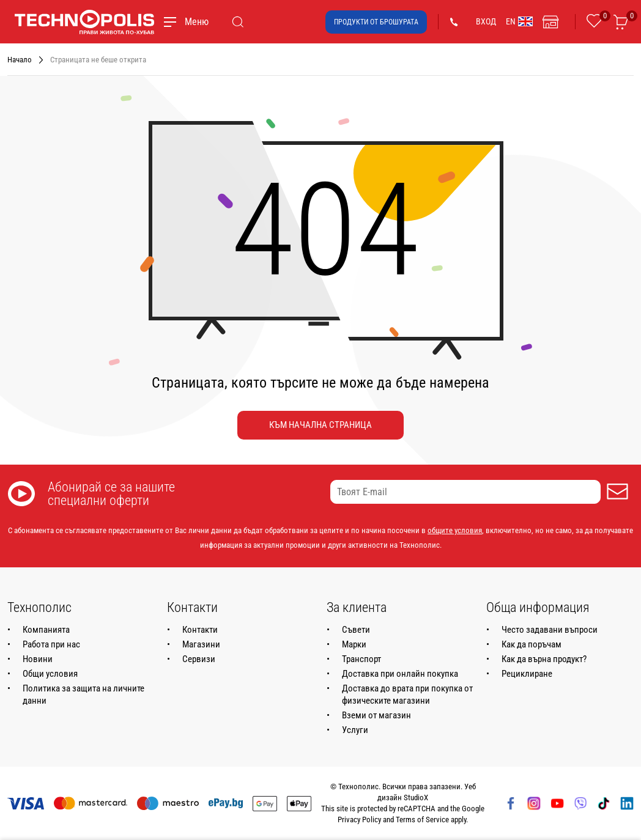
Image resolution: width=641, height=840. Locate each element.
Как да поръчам (532, 644)
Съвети (356, 630)
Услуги (355, 730)
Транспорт (361, 659)
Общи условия (50, 674)
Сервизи (199, 659)
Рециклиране (527, 674)
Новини (38, 659)
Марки (354, 644)
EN (519, 21)
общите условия (455, 530)
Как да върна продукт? (544, 659)
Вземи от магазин (376, 715)
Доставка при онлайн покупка (400, 674)
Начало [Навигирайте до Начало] (20, 60)
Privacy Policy (359, 820)
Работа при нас (51, 644)
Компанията (46, 630)
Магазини (201, 644)
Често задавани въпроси (550, 630)
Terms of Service (422, 820)
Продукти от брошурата (376, 22)
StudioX (416, 798)
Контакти (200, 630)
